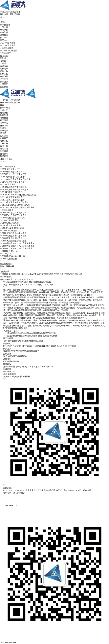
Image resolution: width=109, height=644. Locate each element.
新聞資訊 (4, 82)
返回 (31, 280)
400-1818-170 (9, 372)
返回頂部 (8, 488)
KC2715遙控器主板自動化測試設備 (15, 179)
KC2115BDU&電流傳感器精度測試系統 (17, 208)
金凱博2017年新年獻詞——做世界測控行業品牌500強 (30, 333)
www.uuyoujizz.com (8, 643)
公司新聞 (4, 84)
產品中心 (4, 40)
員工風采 (4, 38)
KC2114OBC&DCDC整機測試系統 (15, 205)
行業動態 (4, 87)
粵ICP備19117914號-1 (73, 490)
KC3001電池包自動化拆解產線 (13, 233)
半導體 (3, 64)
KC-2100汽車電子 (8, 45)
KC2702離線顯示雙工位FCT (12, 172)
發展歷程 (4, 30)
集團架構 (4, 33)
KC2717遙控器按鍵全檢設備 (12, 182)
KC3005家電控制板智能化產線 (13, 241)
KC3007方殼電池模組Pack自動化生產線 (17, 246)
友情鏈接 (7, 364)
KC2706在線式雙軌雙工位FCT (13, 174)
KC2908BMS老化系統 (9, 220)
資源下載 (4, 76)
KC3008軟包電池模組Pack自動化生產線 (17, 249)
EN (3, 17)
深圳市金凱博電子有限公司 (15, 367)
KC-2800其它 (6, 53)
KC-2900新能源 (7, 48)
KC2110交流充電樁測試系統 (12, 197)
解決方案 (4, 56)
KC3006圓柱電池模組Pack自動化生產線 (17, 243)
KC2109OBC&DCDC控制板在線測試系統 (18, 195)
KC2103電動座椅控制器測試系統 (14, 190)
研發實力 (4, 35)
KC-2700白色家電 (8, 43)
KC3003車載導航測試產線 (11, 238)
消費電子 (4, 69)
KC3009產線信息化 (8, 251)
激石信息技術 (19, 493)
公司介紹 (4, 27)
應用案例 (4, 79)
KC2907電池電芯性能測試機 (12, 218)
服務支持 (4, 71)
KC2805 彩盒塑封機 (9, 259)
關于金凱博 (5, 25)
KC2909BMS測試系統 (9, 223)
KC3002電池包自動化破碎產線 (13, 236)
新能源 (3, 58)
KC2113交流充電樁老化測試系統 (14, 202)
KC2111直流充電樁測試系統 (12, 200)
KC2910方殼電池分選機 (10, 225)
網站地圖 (87, 490)
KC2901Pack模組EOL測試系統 (13, 213)
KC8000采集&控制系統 (10, 274)
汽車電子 (4, 61)
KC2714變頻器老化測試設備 (12, 177)
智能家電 (4, 66)
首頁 (2, 22)
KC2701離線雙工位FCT (10, 169)
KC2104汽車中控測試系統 (11, 192)
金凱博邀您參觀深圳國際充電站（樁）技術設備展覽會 (30, 336)
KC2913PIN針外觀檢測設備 (12, 228)
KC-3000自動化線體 (9, 51)
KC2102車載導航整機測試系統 (13, 187)
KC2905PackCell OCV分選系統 (13, 215)
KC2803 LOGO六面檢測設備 (12, 256)
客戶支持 (4, 74)
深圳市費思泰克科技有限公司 (40, 367)
